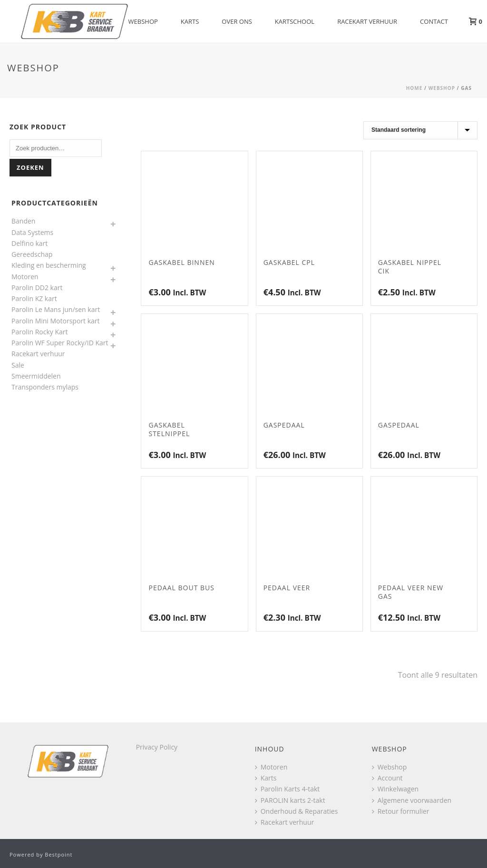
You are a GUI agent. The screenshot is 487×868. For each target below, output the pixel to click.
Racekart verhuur (367, 21)
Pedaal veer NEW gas (411, 592)
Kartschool (295, 21)
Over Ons (237, 21)
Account (387, 778)
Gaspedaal (284, 425)
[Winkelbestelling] (420, 130)
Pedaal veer (287, 588)
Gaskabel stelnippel (169, 429)
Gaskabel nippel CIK (410, 267)
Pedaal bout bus (181, 588)
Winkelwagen (395, 789)
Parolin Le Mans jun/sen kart (56, 309)
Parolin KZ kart (34, 298)
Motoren (25, 277)
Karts (190, 21)
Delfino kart (29, 243)
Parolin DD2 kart (37, 288)
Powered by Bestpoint (41, 854)
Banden (23, 221)
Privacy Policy (157, 747)
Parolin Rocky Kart (39, 332)
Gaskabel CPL (289, 262)
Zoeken (30, 167)
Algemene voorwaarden (412, 800)
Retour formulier (401, 811)
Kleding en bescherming (49, 265)
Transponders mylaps (45, 387)
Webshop (143, 21)
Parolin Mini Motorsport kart (56, 321)
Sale (18, 365)
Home (414, 88)
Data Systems (32, 232)
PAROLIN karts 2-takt (290, 800)
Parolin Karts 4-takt (287, 789)
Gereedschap (32, 254)
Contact (434, 21)
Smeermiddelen (36, 376)
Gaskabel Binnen (181, 262)
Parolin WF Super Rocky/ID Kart (60, 343)
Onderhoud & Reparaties (297, 811)
